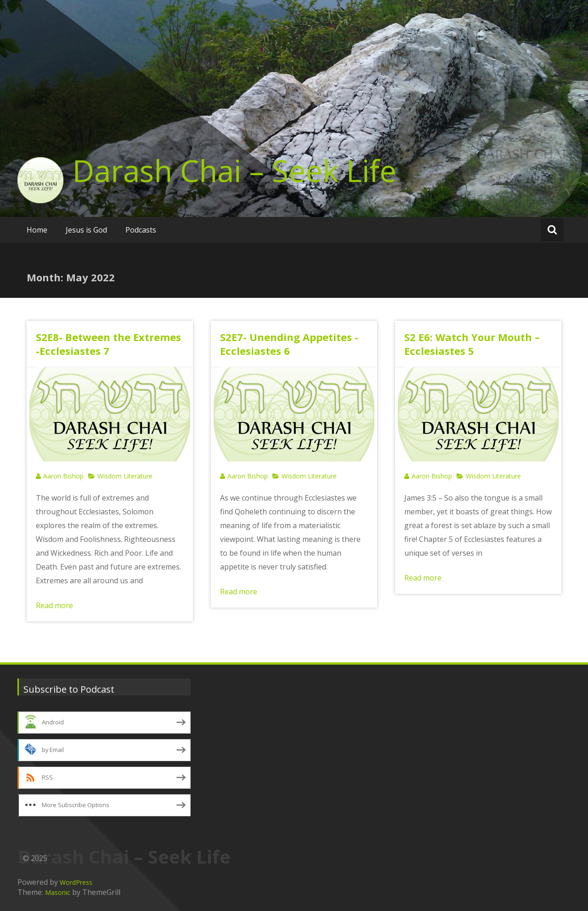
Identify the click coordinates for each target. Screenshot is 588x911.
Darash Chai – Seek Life (235, 171)
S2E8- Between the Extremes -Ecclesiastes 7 (108, 344)
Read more (54, 605)
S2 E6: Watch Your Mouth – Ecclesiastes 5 (472, 344)
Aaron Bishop (63, 476)
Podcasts (141, 230)
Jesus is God (86, 230)
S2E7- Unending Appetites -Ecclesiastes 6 (289, 344)
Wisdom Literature (125, 476)
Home (37, 230)
